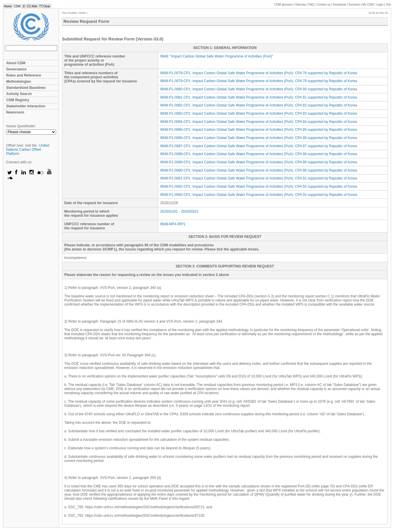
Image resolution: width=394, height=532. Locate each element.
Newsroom (15, 112)
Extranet (354, 5)
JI (23, 6)
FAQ (311, 5)
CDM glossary (284, 5)
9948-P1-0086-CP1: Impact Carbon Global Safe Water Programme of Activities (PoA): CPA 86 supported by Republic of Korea (259, 138)
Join (388, 5)
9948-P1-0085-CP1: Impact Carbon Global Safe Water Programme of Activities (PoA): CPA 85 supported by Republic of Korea (259, 130)
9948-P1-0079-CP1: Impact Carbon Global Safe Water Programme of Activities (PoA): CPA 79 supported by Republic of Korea (259, 81)
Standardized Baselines (26, 88)
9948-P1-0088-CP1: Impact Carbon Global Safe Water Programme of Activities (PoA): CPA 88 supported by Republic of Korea (259, 154)
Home (8, 6)
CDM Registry (18, 100)
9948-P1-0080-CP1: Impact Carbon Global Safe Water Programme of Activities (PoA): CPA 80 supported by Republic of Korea (259, 89)
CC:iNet (32, 6)
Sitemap (301, 5)
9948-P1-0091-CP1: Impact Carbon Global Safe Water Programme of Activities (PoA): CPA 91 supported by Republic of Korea (259, 178)
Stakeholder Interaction (26, 106)
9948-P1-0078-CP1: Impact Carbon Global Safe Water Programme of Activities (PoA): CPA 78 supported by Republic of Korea (259, 73)
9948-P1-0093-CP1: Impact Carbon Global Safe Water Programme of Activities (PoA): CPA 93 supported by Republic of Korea (259, 195)
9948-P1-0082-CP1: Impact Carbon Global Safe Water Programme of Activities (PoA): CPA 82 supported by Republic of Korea (259, 105)
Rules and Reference (24, 75)
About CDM (16, 63)
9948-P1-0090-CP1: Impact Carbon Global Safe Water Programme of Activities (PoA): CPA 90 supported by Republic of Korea (259, 170)
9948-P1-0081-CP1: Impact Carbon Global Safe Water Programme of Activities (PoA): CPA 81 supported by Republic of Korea (259, 97)
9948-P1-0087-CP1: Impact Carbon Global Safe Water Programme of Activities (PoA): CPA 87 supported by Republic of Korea (259, 146)
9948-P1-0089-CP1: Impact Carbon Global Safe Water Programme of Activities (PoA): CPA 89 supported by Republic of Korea (259, 162)
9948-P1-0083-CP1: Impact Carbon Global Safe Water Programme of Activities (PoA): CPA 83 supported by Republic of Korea (259, 113)
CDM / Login (373, 5)
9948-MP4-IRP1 (173, 224)
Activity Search (19, 94)
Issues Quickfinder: (21, 126)
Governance (16, 69)
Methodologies (19, 82)
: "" (217, 56)
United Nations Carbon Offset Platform (28, 150)
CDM (17, 6)
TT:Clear (45, 6)
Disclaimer (340, 5)
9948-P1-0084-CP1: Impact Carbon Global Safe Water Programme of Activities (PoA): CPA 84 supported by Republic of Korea (259, 122)
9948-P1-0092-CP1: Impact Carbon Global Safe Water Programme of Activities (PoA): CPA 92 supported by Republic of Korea (259, 187)
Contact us (324, 5)
